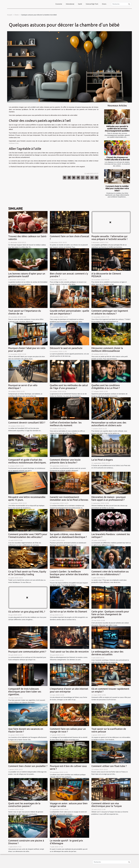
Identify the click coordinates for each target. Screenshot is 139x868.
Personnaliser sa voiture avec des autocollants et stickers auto (109, 424)
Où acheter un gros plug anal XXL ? (27, 612)
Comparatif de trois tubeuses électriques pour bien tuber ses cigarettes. (25, 692)
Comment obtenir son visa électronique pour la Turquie (107, 805)
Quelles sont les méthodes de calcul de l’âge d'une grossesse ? (69, 387)
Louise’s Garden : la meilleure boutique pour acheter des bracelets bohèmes (69, 574)
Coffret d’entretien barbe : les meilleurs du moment (66, 424)
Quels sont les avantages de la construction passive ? (24, 805)
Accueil (10, 15)
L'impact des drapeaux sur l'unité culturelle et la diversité (117, 158)
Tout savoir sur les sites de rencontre (69, 652)
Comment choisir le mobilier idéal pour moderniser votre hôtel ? (117, 188)
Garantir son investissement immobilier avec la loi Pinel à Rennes (69, 498)
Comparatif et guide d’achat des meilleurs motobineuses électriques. (27, 461)
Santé (80, 4)
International (70, 4)
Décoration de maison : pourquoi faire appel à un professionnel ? (109, 498)
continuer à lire (14, 143)
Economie (59, 4)
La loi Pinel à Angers (102, 460)
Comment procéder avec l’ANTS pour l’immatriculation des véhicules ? (28, 536)
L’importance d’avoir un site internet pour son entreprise (69, 690)
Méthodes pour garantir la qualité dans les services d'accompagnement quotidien (117, 129)
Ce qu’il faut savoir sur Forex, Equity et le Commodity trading (27, 573)
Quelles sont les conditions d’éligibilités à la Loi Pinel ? (106, 387)
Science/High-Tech (92, 4)
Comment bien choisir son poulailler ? (28, 766)
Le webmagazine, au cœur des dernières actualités (107, 653)
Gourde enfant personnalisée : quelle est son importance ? (69, 312)
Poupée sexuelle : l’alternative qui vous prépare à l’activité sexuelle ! (109, 238)
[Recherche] (121, 4)
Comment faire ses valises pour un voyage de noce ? (68, 730)
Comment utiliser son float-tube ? (109, 766)
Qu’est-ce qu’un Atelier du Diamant (68, 612)
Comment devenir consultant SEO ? (27, 423)
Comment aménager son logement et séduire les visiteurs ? (110, 312)
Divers (104, 4)
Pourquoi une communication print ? (27, 652)
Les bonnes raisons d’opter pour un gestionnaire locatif (27, 275)
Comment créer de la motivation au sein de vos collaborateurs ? (110, 573)
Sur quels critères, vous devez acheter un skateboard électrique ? (68, 536)
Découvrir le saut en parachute (66, 348)
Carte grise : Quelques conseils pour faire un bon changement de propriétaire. (110, 614)
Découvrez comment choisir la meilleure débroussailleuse (107, 349)
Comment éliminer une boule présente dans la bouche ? (65, 461)
